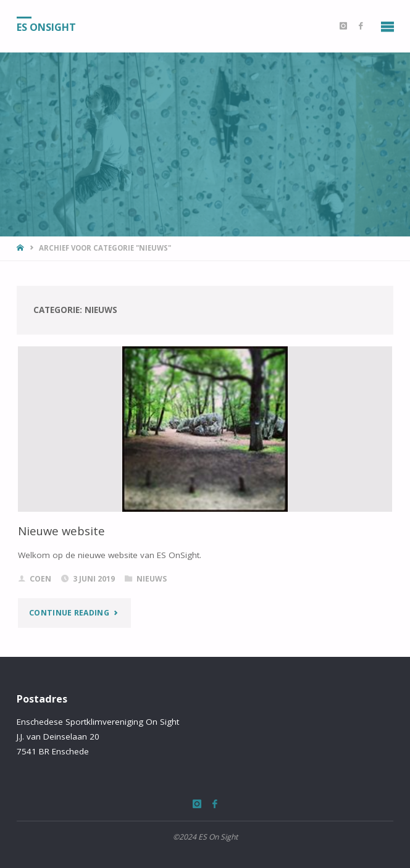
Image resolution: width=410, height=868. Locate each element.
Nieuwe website (61, 531)
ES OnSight (46, 27)
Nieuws (152, 579)
